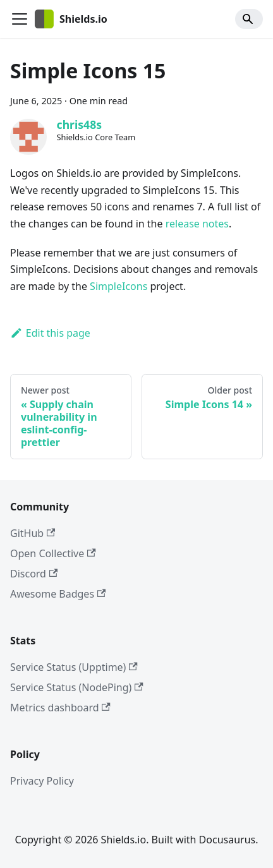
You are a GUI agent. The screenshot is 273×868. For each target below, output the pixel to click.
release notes (197, 224)
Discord (34, 574)
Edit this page (50, 333)
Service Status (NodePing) (77, 687)
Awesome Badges (58, 594)
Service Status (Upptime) (74, 667)
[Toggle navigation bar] (20, 19)
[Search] (249, 19)
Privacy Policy (42, 781)
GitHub (33, 533)
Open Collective (53, 553)
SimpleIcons (118, 286)
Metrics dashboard (60, 708)
